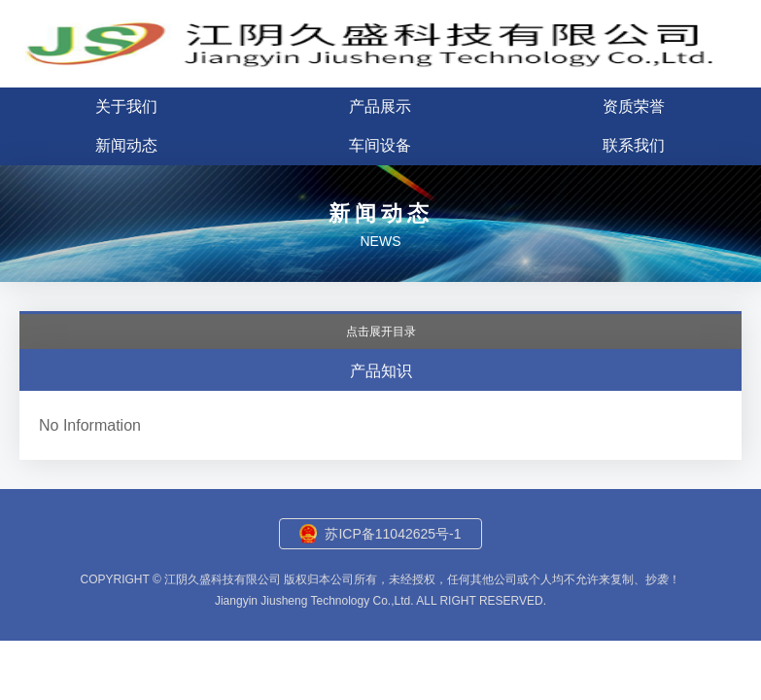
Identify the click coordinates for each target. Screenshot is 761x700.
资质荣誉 (634, 106)
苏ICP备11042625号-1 (393, 534)
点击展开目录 (381, 332)
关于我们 (126, 106)
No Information (90, 425)
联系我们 (634, 145)
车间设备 (380, 145)
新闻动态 (126, 145)
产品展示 (380, 106)
